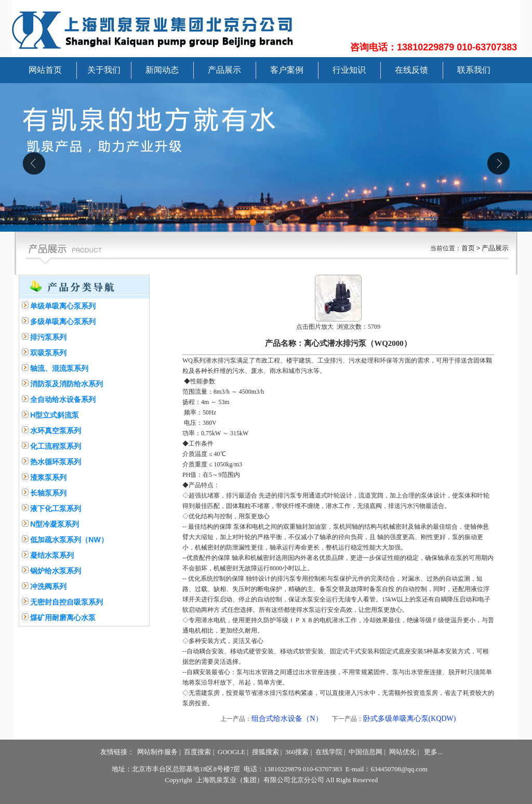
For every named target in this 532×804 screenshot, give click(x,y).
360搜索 (297, 752)
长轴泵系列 (48, 493)
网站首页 (45, 70)
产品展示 (224, 70)
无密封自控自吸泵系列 (66, 602)
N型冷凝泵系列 (55, 524)
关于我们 (104, 70)
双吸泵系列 (48, 353)
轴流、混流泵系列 (59, 368)
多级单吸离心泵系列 (63, 321)
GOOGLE (231, 752)
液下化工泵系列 (56, 508)
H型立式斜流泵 (55, 415)
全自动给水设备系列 (63, 399)
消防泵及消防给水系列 (66, 384)
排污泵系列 (48, 337)
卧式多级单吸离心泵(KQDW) (410, 719)
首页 (468, 248)
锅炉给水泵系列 (56, 571)
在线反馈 (411, 70)
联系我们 (474, 70)
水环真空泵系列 (56, 431)
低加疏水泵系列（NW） (69, 540)
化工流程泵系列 (56, 446)
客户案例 (287, 70)
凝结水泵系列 (52, 555)
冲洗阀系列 (48, 586)
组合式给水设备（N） (287, 719)
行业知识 (349, 70)
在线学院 (329, 752)
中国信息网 (365, 752)
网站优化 (403, 752)
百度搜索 (197, 752)
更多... (433, 752)
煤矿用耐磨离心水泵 (63, 618)
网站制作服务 (157, 752)
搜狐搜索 (265, 752)
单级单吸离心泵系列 (63, 306)
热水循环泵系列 (56, 462)
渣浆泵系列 (48, 477)
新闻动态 (162, 70)
